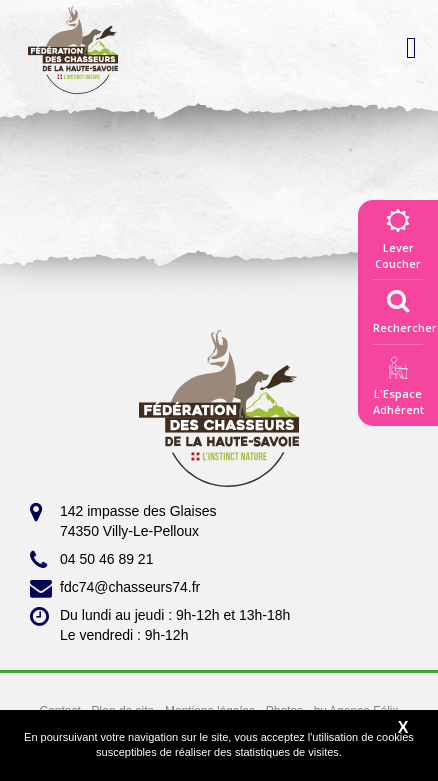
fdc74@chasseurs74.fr (115, 588)
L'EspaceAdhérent (398, 389)
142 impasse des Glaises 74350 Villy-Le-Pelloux (123, 520)
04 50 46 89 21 (91, 560)
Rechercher (405, 307)
